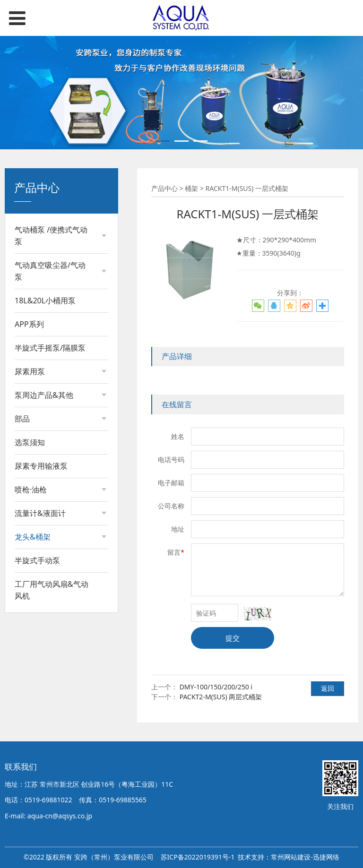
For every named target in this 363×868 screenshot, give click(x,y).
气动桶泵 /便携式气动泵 (51, 236)
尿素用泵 (30, 371)
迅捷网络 (326, 857)
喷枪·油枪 (31, 490)
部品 (22, 419)
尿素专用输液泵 (41, 466)
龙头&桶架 (33, 537)
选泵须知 (30, 442)
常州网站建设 (291, 857)
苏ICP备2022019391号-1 (198, 857)
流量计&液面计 (40, 513)
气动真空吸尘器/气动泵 (50, 271)
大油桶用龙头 (44, 572)
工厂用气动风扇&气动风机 (52, 643)
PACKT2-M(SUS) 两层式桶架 (221, 697)
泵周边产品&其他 (44, 395)
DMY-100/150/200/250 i (216, 687)
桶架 (31, 556)
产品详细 (177, 356)
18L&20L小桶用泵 (45, 301)
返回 (328, 688)
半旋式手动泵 (37, 613)
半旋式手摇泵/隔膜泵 (50, 348)
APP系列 (29, 324)
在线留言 (177, 404)
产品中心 (164, 188)
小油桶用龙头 (44, 589)
